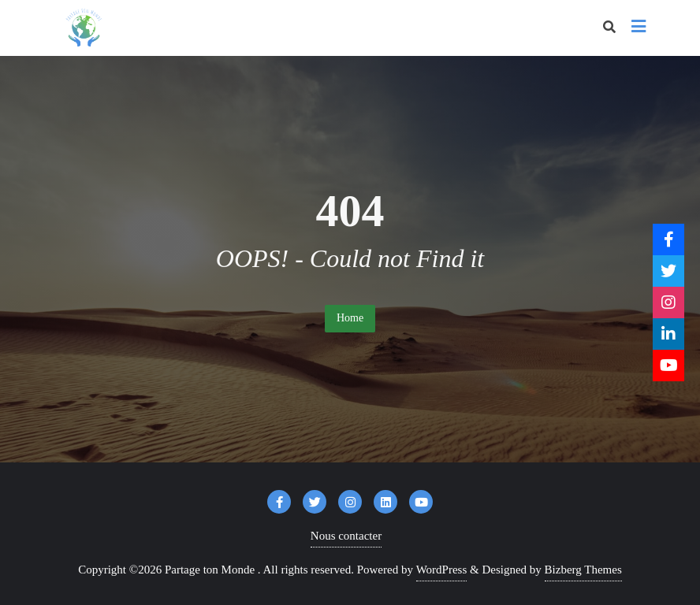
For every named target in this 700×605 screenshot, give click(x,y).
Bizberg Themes (583, 570)
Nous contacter (346, 536)
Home (350, 318)
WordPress (442, 570)
